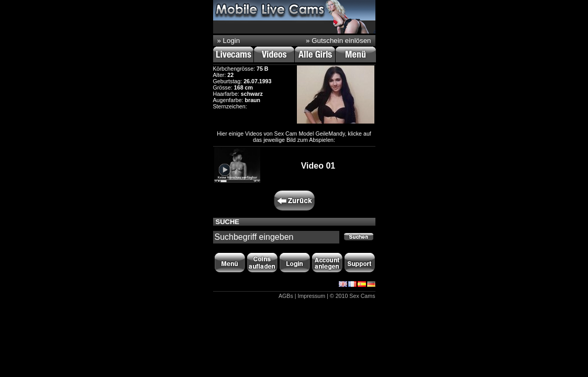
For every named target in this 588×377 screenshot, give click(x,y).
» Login (229, 41)
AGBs (286, 296)
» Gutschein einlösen (338, 41)
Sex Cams (362, 296)
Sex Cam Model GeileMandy (310, 134)
